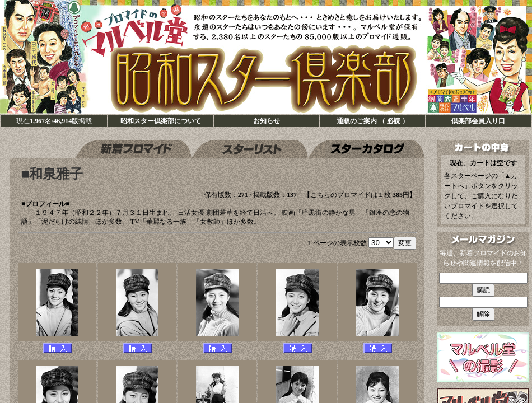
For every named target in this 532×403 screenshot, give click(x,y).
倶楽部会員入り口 (478, 121)
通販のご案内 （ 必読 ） (373, 121)
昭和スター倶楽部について (161, 121)
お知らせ (267, 121)
